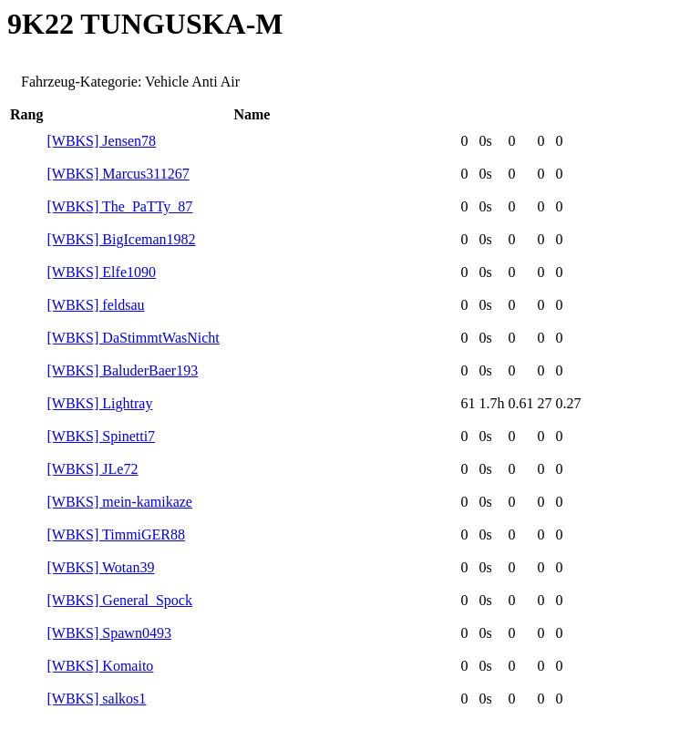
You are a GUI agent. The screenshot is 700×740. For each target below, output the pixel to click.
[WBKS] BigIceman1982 (121, 239)
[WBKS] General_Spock (119, 600)
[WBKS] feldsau (95, 305)
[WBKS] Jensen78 (101, 141)
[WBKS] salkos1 (96, 699)
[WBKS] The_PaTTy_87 (119, 206)
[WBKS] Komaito (100, 666)
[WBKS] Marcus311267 (118, 174)
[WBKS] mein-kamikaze (119, 502)
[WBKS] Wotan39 (100, 567)
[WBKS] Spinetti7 (101, 436)
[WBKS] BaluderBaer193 (122, 370)
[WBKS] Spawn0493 (108, 633)
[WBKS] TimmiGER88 (116, 534)
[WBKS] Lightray (99, 403)
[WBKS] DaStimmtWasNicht (133, 338)
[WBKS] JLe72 (92, 469)
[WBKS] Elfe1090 (101, 272)
